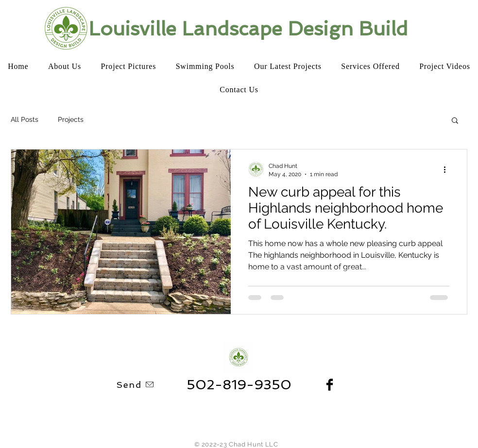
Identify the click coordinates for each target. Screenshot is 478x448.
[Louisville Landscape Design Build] (250, 28)
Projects (71, 119)
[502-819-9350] (239, 385)
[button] (455, 121)
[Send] (136, 384)
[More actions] (448, 169)
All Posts (25, 119)
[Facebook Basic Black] (330, 385)
